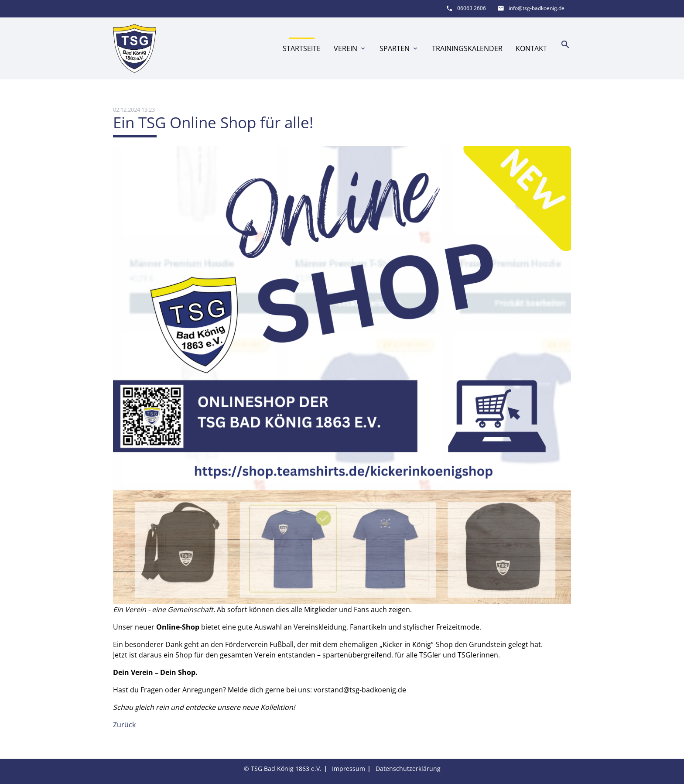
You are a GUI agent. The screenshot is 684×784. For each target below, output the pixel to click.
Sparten (399, 48)
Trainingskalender (467, 48)
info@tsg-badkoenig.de (537, 8)
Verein (350, 48)
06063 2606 (472, 8)
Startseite (302, 48)
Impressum (349, 769)
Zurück (124, 725)
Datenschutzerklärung (408, 769)
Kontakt (531, 48)
